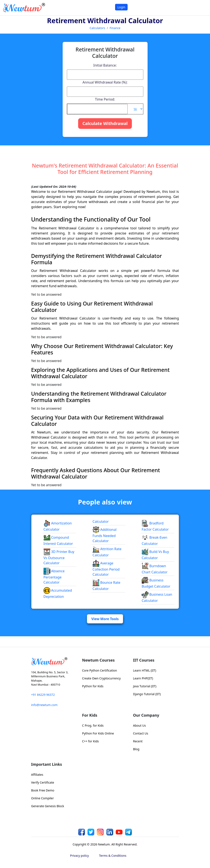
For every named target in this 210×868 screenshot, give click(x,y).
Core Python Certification (100, 670)
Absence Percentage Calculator (54, 577)
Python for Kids (93, 686)
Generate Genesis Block (48, 806)
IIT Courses (144, 660)
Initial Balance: (105, 65)
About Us (140, 725)
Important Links (47, 764)
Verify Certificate (43, 782)
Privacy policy (80, 856)
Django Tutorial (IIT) (147, 694)
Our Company (146, 715)
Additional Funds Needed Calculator (105, 535)
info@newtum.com (44, 705)
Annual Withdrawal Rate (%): (105, 82)
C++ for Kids (91, 741)
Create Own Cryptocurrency (101, 678)
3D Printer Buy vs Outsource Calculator (59, 557)
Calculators (97, 28)
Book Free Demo (43, 790)
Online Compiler (43, 798)
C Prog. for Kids (93, 725)
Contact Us (141, 733)
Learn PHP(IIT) (143, 678)
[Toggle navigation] (201, 8)
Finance (115, 28)
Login (121, 7)
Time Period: (105, 99)
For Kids (90, 715)
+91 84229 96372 (43, 695)
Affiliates (37, 775)
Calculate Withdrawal (105, 123)
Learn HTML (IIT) (145, 670)
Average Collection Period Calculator (106, 569)
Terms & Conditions (113, 856)
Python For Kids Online (98, 733)
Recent (138, 741)
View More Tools (105, 619)
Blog (136, 749)
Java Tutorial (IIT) (145, 686)
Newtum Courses (99, 660)
